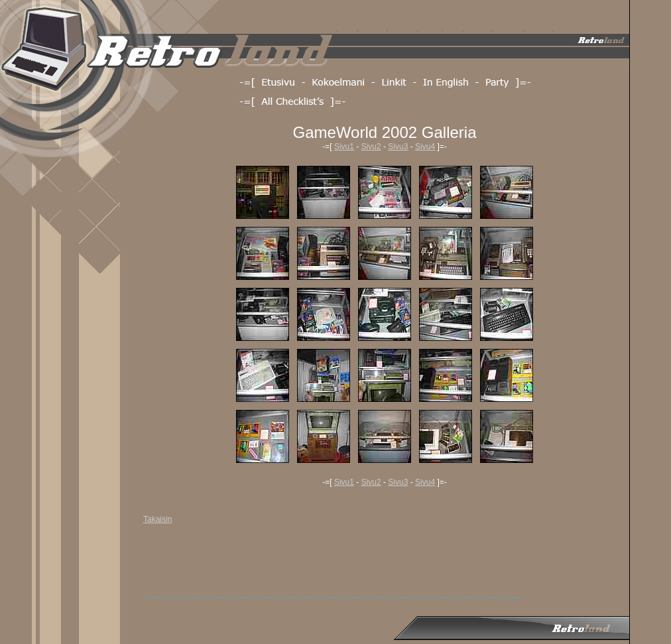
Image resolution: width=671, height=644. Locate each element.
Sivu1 (344, 147)
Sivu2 (371, 147)
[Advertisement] (385, 563)
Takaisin (157, 519)
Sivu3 (398, 147)
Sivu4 (425, 147)
